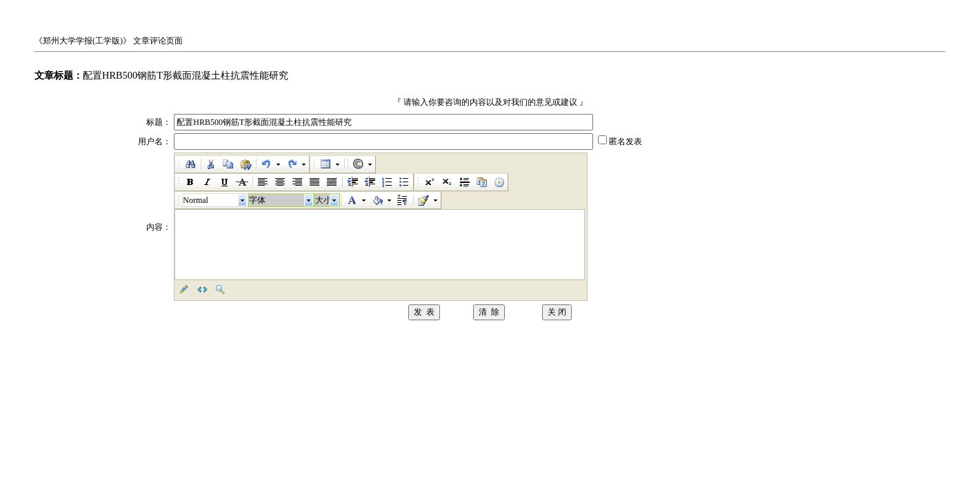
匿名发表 (626, 142)
